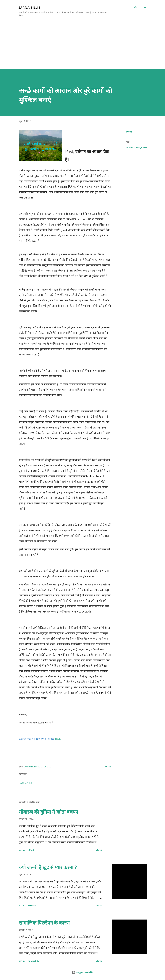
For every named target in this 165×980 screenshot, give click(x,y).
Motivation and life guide (136, 147)
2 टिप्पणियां (32, 906)
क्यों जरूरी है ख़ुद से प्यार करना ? (48, 867)
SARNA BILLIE (29, 8)
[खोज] (136, 8)
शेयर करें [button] (129, 132)
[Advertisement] (82, 44)
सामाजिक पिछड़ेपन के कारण (44, 923)
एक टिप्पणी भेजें (25, 783)
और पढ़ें (99, 850)
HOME (59, 739)
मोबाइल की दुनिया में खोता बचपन (49, 812)
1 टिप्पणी (31, 850)
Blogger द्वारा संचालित (83, 972)
